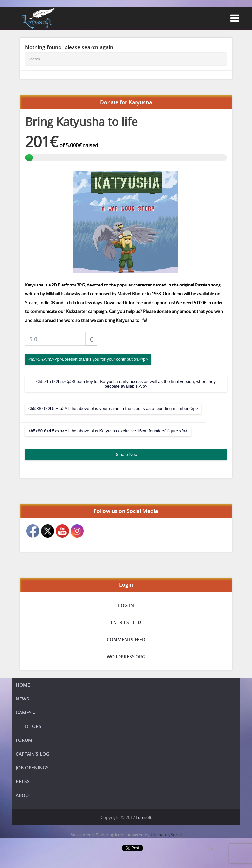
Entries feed (126, 622)
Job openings (32, 768)
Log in (126, 605)
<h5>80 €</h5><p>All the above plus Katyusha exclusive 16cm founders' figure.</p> (108, 431)
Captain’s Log (32, 754)
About (23, 795)
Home (23, 685)
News (22, 699)
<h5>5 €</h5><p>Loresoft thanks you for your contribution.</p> (88, 359)
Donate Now (126, 454)
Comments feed (126, 639)
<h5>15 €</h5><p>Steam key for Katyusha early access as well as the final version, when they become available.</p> (126, 384)
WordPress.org (126, 656)
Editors (32, 726)
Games (26, 712)
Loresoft (144, 817)
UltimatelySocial (166, 835)
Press (23, 781)
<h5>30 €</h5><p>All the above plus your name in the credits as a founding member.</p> (113, 409)
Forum (24, 740)
